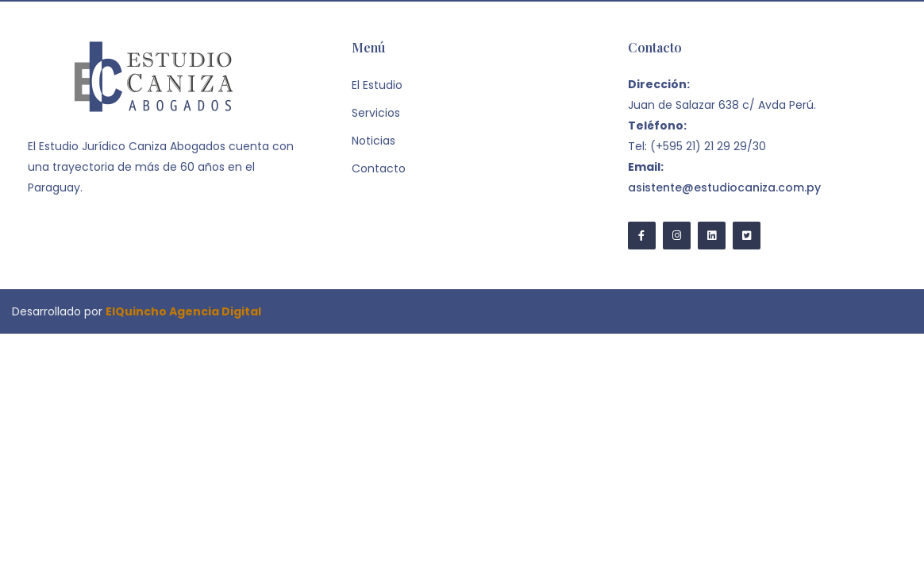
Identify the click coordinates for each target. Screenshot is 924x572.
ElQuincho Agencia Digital (183, 311)
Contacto (379, 168)
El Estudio (377, 85)
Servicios (376, 113)
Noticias (373, 141)
